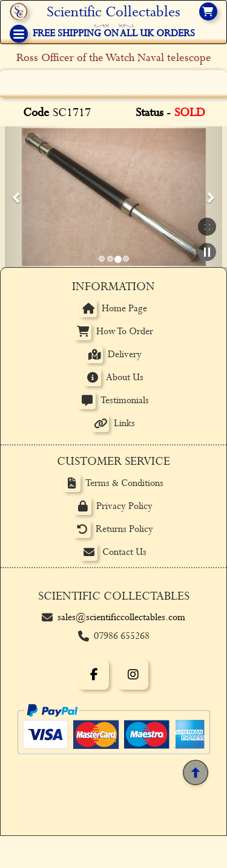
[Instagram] (133, 682)
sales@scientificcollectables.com (121, 625)
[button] (17, 201)
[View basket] (208, 11)
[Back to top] (196, 780)
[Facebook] (94, 682)
